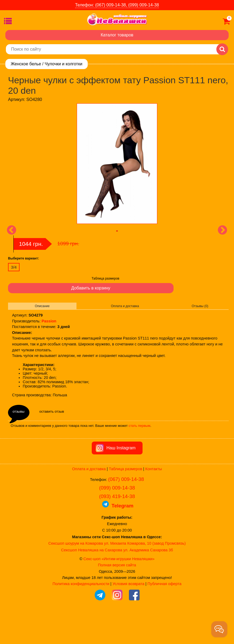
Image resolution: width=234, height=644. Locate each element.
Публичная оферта (164, 614)
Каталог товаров (117, 35)
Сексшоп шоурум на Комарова (76, 574)
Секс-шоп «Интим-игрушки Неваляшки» (119, 589)
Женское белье (26, 64)
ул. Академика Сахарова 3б (148, 580)
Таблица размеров (106, 278)
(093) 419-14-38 (117, 527)
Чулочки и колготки (64, 64)
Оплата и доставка (125, 306)
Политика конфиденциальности (81, 614)
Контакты (154, 499)
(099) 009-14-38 (117, 518)
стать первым (139, 426)
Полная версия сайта (117, 595)
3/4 (14, 267)
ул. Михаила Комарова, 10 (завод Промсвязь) (145, 574)
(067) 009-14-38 (126, 509)
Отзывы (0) (200, 306)
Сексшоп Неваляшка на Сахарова (92, 580)
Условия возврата (128, 614)
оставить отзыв (52, 411)
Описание (42, 306)
